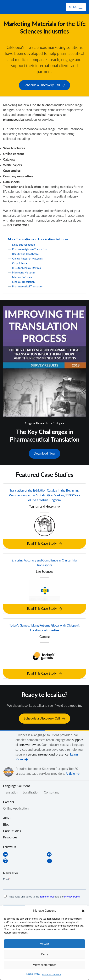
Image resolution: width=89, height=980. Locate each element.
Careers (8, 801)
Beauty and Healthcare (25, 254)
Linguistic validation (24, 244)
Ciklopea (19, 7)
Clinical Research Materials (27, 258)
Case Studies (12, 830)
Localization (31, 791)
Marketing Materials (24, 272)
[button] (83, 911)
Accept (45, 944)
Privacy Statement (52, 975)
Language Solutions (17, 784)
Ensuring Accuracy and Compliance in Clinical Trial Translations (44, 562)
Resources (10, 836)
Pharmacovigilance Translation (30, 249)
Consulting (51, 791)
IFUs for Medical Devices (26, 267)
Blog (6, 823)
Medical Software (22, 277)
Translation (11, 791)
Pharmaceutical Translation (28, 286)
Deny (44, 954)
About (7, 817)
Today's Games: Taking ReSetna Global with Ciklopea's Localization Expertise (44, 627)
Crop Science (20, 263)
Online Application (16, 807)
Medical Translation (23, 281)
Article (70, 772)
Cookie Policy (33, 974)
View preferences (45, 965)
